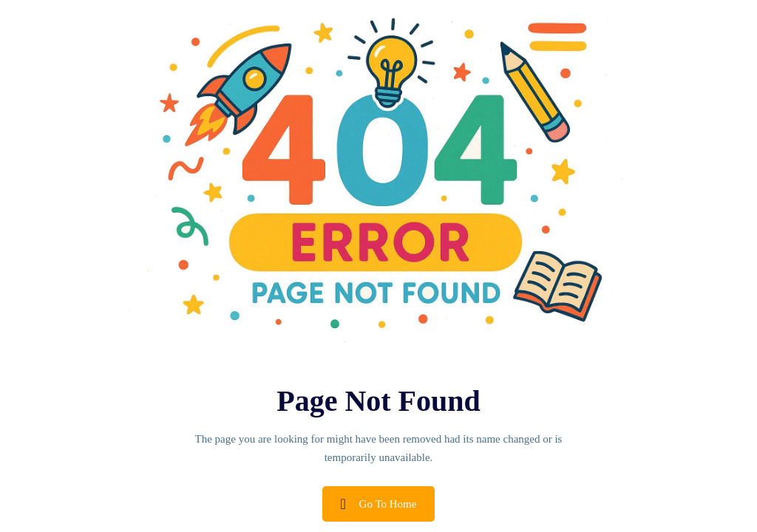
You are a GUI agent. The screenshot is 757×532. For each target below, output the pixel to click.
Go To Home (379, 504)
